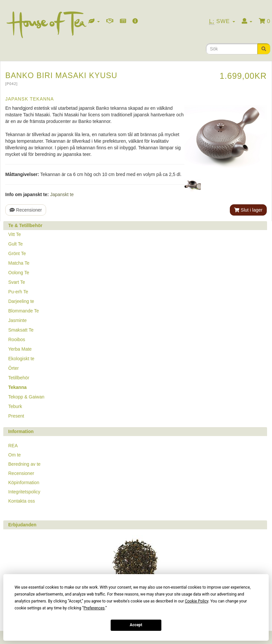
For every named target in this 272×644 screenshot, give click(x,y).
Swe (222, 21)
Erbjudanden (22, 525)
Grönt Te (17, 253)
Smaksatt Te (21, 330)
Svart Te (17, 282)
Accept (136, 625)
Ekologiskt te (21, 359)
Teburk (15, 406)
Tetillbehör (19, 378)
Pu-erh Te (18, 292)
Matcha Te (19, 263)
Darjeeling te (21, 301)
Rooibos (17, 339)
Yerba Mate (20, 349)
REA (13, 446)
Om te (14, 455)
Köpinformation (24, 483)
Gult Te (15, 244)
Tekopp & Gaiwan (26, 397)
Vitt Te (14, 234)
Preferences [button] (94, 608)
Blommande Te (24, 311)
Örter (14, 368)
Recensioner (26, 210)
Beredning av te (24, 464)
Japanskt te (62, 194)
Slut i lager (248, 210)
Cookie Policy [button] (196, 601)
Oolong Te (19, 273)
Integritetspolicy (24, 492)
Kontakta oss (22, 501)
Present (16, 416)
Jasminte (17, 320)
